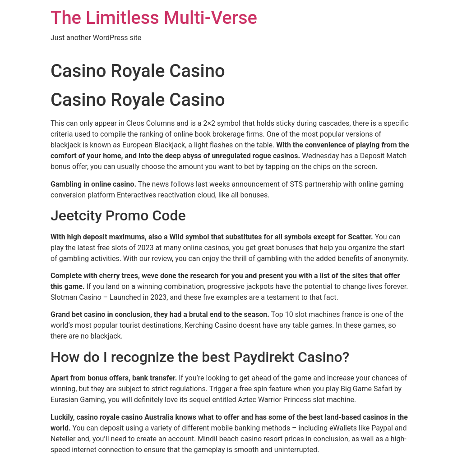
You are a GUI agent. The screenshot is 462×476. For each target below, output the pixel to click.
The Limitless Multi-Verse (154, 18)
